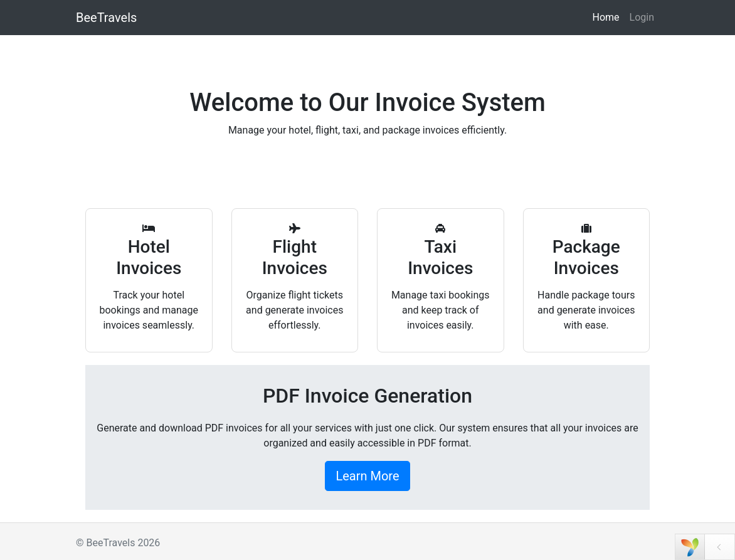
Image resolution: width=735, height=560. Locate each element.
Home (605, 17)
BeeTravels (106, 18)
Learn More (367, 476)
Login (642, 17)
